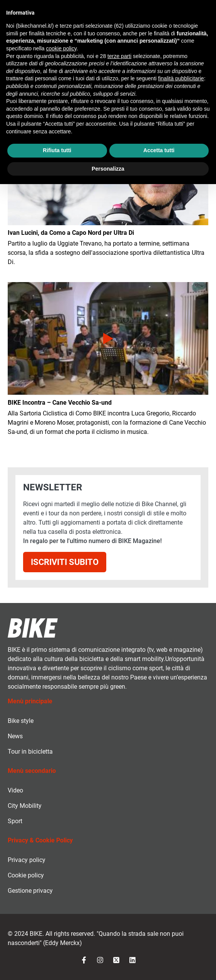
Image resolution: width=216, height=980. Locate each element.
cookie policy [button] (61, 48)
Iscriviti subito (65, 562)
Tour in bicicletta (30, 752)
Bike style (21, 721)
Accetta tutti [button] (159, 150)
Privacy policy (27, 860)
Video (15, 790)
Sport (15, 821)
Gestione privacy (30, 891)
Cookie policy (26, 875)
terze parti (119, 56)
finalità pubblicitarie (181, 78)
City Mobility (25, 806)
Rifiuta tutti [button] (57, 150)
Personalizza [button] (108, 169)
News (15, 736)
